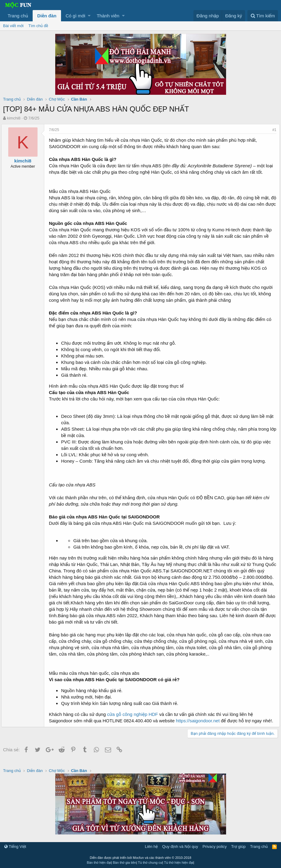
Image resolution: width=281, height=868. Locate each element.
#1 (273, 130)
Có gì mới (75, 16)
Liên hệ (151, 847)
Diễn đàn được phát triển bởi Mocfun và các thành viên (140, 858)
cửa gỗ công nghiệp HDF (134, 714)
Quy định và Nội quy (180, 847)
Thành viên (108, 16)
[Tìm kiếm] (263, 16)
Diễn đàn (47, 16)
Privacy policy (215, 847)
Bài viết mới (13, 26)
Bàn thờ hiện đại (99, 863)
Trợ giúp (238, 847)
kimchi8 (14, 118)
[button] (89, 16)
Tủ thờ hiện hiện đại (179, 863)
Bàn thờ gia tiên (125, 863)
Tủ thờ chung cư (150, 863)
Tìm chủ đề (38, 26)
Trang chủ (18, 16)
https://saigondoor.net (199, 721)
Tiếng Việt (15, 847)
